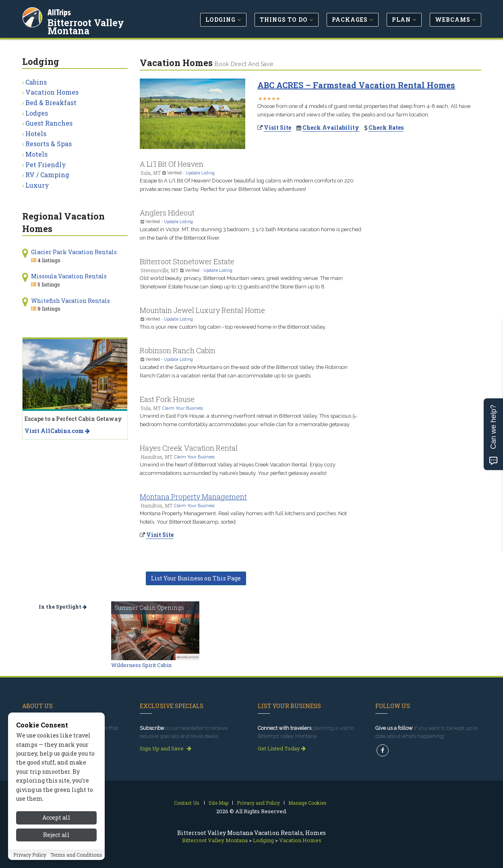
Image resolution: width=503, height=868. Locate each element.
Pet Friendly (46, 165)
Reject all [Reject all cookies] (56, 835)
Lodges (37, 113)
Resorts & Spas (49, 144)
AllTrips (60, 11)
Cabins (36, 82)
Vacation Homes (52, 92)
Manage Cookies (307, 803)
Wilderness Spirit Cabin (141, 665)
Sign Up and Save (166, 748)
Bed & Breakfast (51, 103)
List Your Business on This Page (196, 578)
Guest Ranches (49, 123)
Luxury (37, 185)
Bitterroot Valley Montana (109, 22)
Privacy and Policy (258, 803)
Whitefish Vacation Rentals (70, 301)
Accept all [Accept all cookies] (56, 817)
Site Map (218, 803)
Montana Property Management (193, 497)
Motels (36, 154)
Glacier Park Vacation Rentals (74, 252)
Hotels (36, 134)
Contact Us (187, 803)
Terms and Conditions (76, 855)
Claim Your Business (183, 408)
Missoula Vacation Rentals (69, 276)
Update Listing (200, 173)
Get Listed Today (282, 748)
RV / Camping (47, 175)
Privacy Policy (30, 855)
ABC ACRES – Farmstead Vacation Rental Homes (356, 85)
